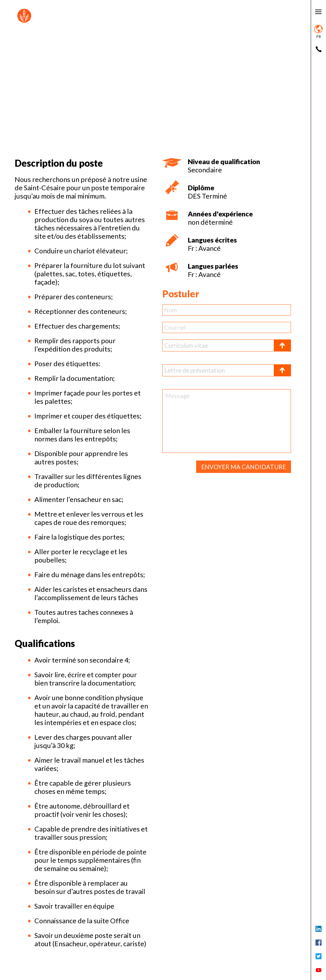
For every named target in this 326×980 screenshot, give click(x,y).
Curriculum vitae (186, 345)
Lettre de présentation (195, 370)
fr (319, 32)
